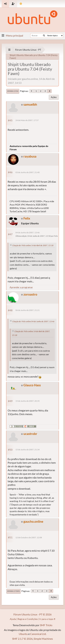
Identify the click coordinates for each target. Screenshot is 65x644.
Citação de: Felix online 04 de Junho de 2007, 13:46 (33, 321)
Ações (54, 97)
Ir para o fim (13, 91)
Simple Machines (43, 639)
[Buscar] (44, 36)
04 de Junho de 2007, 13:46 (28, 232)
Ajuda (13, 619)
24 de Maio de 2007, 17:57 (27, 120)
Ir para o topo (14, 591)
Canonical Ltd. (38, 634)
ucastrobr (30, 434)
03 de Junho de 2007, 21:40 (28, 172)
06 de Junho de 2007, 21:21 (28, 310)
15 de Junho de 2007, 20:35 (28, 401)
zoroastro (30, 294)
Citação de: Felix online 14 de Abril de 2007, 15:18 (33, 245)
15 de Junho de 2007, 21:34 (28, 450)
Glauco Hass (32, 385)
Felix (27, 218)
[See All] (9, 50)
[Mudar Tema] (21, 4)
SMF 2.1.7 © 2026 (22, 639)
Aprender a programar (21, 287)
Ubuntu (23, 634)
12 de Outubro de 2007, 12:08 (29, 537)
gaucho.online (33, 521)
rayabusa (30, 156)
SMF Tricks (46, 625)
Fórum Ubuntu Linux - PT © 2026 (32, 614)
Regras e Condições (28, 619)
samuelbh (30, 104)
